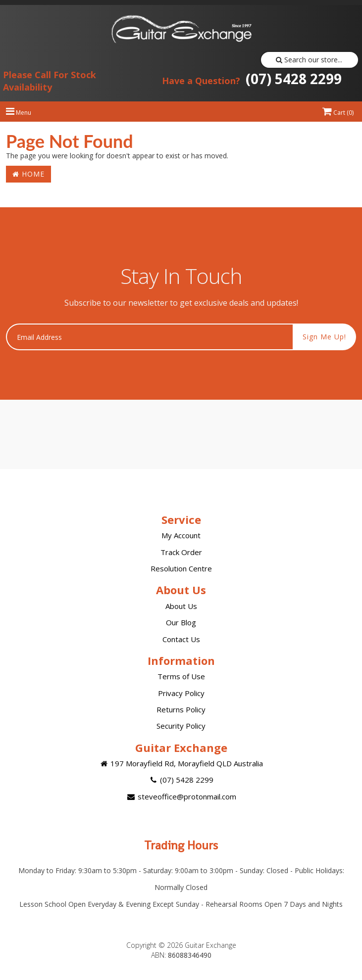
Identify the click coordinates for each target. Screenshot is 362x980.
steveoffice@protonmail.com (181, 796)
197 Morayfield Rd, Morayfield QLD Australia (181, 763)
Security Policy (181, 726)
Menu (19, 113)
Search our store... (309, 60)
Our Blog (181, 622)
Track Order (181, 552)
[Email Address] (150, 337)
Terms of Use (181, 676)
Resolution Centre (181, 568)
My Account (181, 535)
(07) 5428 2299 (252, 79)
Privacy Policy (181, 693)
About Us (181, 606)
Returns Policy (181, 709)
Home (28, 174)
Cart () (338, 113)
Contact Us (181, 639)
